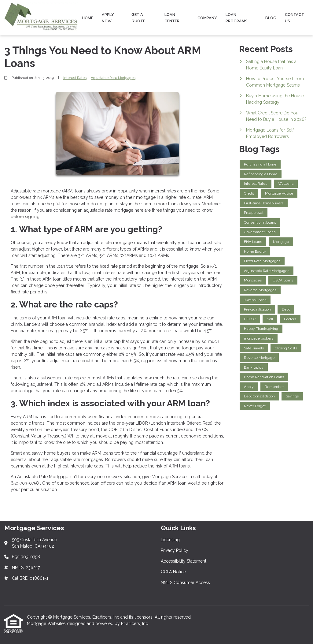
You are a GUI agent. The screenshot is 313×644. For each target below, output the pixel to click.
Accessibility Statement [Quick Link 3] (184, 561)
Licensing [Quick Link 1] (170, 540)
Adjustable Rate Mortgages (113, 78)
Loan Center (172, 18)
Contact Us (295, 18)
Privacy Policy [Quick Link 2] (175, 550)
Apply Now (108, 18)
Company (207, 18)
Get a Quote (138, 18)
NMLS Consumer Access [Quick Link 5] (185, 583)
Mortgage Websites (47, 624)
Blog (271, 18)
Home (88, 18)
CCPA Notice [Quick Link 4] (173, 572)
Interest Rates (75, 78)
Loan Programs (237, 18)
